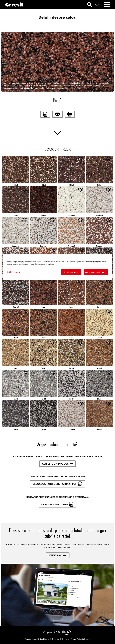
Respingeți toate (71, 272)
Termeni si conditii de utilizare (37, 639)
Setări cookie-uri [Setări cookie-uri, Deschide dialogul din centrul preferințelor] (14, 272)
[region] (57, 267)
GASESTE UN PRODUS (57, 464)
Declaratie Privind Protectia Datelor (76, 639)
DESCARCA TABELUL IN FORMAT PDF (58, 484)
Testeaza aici (58, 555)
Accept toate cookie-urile (96, 272)
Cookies (55, 639)
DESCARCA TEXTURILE (57, 504)
